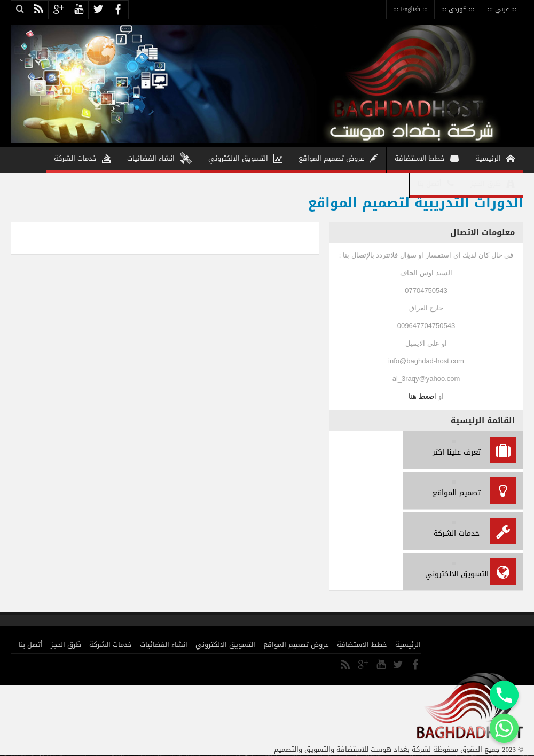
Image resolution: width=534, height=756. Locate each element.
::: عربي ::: (502, 9)
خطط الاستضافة (427, 160)
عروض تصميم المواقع (338, 160)
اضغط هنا (422, 396)
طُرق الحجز (493, 185)
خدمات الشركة (82, 160)
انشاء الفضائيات (159, 160)
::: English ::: (410, 9)
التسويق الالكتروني (245, 160)
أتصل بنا (436, 185)
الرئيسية (495, 160)
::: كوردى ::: (458, 9)
